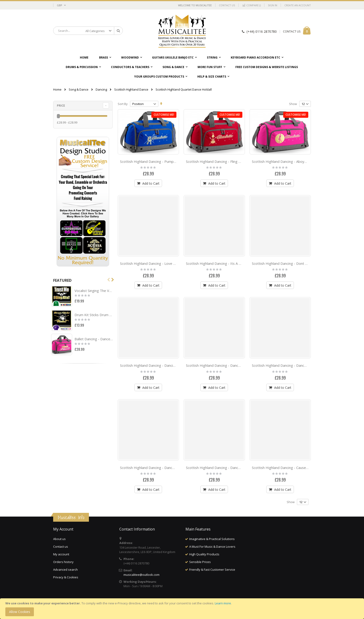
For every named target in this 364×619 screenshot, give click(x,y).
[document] (183, 609)
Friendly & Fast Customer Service (212, 570)
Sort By (123, 104)
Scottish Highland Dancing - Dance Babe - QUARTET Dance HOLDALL (241, 468)
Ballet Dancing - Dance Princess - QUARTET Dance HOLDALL (94, 339)
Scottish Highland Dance (131, 90)
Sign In (273, 5)
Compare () (251, 5)
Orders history (63, 562)
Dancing (101, 90)
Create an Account (298, 5)
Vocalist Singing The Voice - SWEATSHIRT (94, 291)
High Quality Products (204, 554)
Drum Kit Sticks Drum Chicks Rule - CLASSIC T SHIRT (94, 315)
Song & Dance (79, 90)
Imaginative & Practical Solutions (212, 539)
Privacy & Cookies (66, 577)
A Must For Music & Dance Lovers (212, 547)
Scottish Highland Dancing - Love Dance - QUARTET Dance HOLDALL (175, 263)
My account (61, 554)
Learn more (223, 603)
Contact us (61, 547)
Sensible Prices (200, 562)
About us (59, 539)
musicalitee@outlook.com (141, 575)
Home (57, 89)
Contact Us (227, 5)
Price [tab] (61, 105)
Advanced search (65, 570)
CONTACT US (292, 31)
